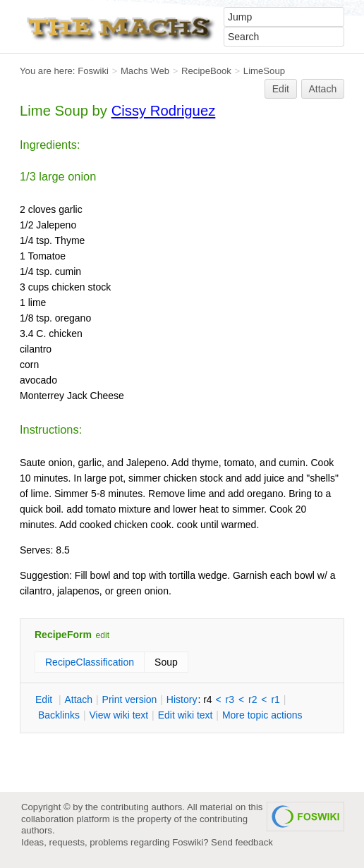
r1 (275, 699)
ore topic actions (262, 715)
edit (103, 635)
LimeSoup (264, 71)
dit (45, 699)
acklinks (59, 715)
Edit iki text (186, 715)
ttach (78, 699)
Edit (281, 89)
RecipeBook (206, 71)
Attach (323, 89)
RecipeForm (63, 635)
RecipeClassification (90, 662)
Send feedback (242, 842)
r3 (230, 699)
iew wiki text (119, 715)
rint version (130, 699)
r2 (253, 699)
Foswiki (93, 71)
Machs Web (145, 71)
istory (182, 699)
